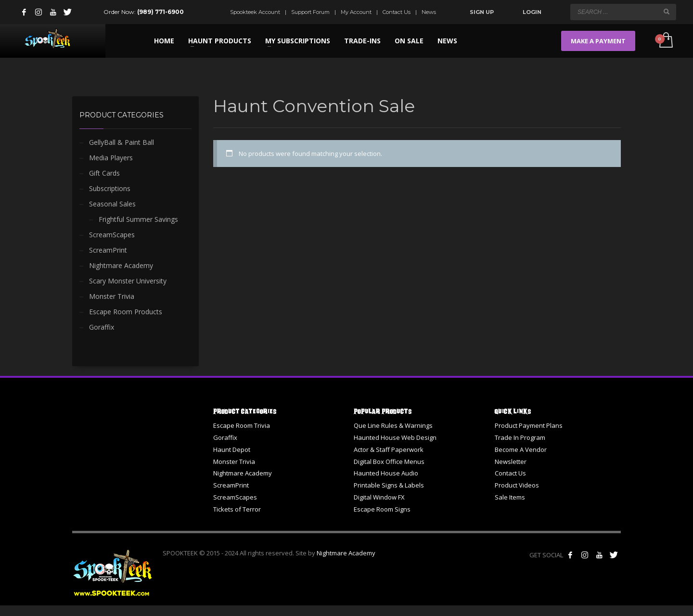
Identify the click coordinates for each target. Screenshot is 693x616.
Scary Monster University (128, 281)
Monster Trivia (112, 296)
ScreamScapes (112, 235)
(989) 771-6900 (160, 12)
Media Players (111, 158)
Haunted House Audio (386, 473)
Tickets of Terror (237, 509)
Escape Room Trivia (242, 425)
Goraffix (102, 327)
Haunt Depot (232, 449)
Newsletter (511, 462)
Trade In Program (520, 437)
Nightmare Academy (121, 265)
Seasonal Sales (112, 204)
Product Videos (517, 485)
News (429, 12)
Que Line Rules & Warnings (393, 425)
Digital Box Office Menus (389, 462)
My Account (356, 12)
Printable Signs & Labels (389, 485)
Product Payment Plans (529, 425)
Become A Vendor (521, 449)
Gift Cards (104, 173)
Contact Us (397, 12)
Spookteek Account (255, 12)
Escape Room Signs (382, 509)
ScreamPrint (108, 250)
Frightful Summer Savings (138, 219)
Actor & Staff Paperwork (389, 449)
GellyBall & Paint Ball (122, 142)
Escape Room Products (126, 312)
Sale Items (510, 497)
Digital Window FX (379, 497)
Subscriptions (110, 188)
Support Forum (310, 12)
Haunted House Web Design (395, 437)
